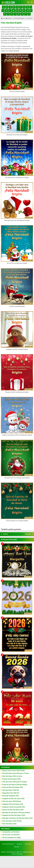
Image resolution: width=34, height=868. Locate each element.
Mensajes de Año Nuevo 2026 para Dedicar (16, 813)
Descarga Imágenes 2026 (11, 796)
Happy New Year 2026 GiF (11, 793)
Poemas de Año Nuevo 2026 (11, 779)
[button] (3, 7)
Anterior (6, 534)
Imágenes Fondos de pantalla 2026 (14, 807)
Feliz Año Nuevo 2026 (9, 824)
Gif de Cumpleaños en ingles (12, 838)
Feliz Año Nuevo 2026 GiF (11, 790)
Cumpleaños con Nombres (11, 832)
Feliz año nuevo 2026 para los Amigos (15, 782)
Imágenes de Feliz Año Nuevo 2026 (14, 815)
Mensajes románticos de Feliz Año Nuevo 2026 (17, 818)
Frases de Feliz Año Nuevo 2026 (13, 787)
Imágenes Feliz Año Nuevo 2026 (13, 804)
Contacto (19, 844)
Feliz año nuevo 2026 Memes (12, 801)
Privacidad (28, 844)
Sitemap (17, 847)
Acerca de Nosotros (8, 844)
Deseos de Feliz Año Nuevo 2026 (13, 810)
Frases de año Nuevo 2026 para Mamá (15, 785)
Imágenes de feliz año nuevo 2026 (13, 799)
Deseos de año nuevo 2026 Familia (14, 771)
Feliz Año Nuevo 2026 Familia (12, 821)
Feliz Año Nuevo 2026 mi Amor (12, 776)
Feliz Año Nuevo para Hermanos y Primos (16, 773)
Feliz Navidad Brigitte (11, 23)
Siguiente (28, 534)
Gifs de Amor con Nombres (11, 835)
